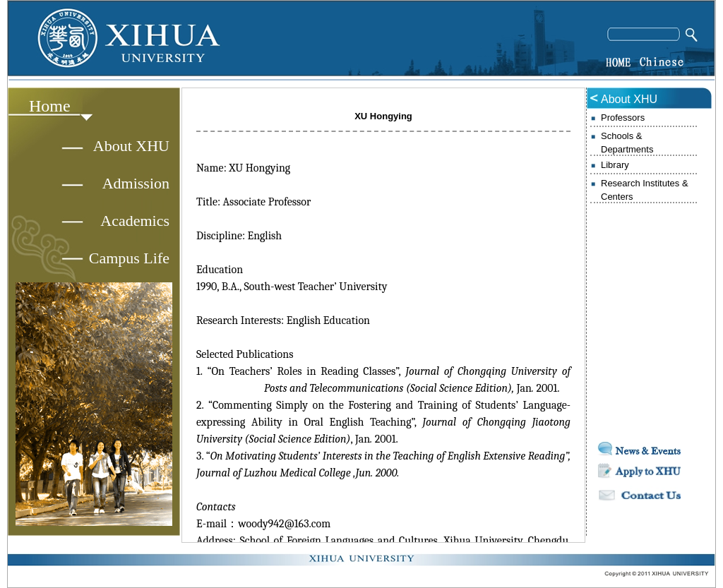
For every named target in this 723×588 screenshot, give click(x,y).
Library (615, 165)
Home (50, 106)
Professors (623, 118)
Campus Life (129, 258)
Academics (135, 221)
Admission (136, 183)
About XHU (131, 146)
